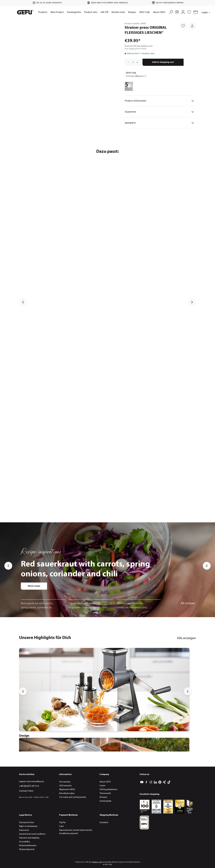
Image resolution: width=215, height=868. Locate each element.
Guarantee (159, 112)
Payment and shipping (29, 838)
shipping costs (97, 862)
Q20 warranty (65, 786)
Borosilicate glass (67, 793)
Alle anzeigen (186, 638)
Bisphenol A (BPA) (67, 790)
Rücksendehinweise (28, 846)
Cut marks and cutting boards (73, 797)
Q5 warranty (65, 782)
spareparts (159, 123)
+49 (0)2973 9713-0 (29, 786)
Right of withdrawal (28, 826)
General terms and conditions (32, 834)
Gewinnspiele (105, 801)
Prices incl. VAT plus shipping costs (139, 46)
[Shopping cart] (195, 12)
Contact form (26, 791)
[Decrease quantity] (128, 62)
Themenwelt (105, 793)
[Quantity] (133, 62)
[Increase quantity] (138, 62)
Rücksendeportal (27, 849)
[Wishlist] (189, 12)
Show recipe (34, 586)
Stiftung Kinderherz (108, 790)
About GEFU (105, 782)
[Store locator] (177, 12)
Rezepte (103, 797)
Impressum (24, 830)
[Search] (171, 12)
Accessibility (25, 842)
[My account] (183, 12)
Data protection (27, 823)
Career (102, 786)
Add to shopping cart (163, 62)
